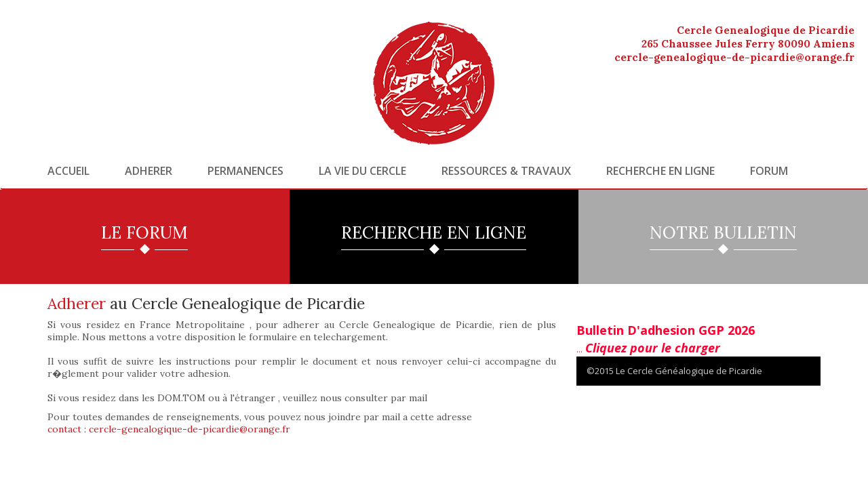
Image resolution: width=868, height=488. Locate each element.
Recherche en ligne (660, 171)
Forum (769, 171)
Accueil (68, 171)
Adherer (149, 171)
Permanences (245, 171)
